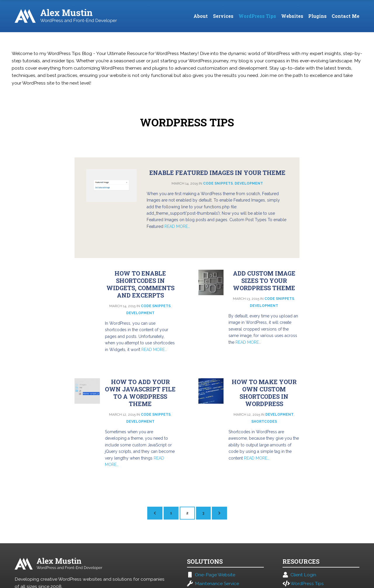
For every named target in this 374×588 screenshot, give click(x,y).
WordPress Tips (257, 16)
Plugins (317, 16)
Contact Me (346, 16)
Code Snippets (218, 183)
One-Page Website (215, 575)
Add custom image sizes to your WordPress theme (264, 281)
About (201, 16)
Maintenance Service (217, 584)
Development (249, 183)
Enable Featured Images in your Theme (217, 173)
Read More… (177, 226)
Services (223, 16)
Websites (292, 16)
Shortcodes (264, 422)
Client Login (303, 575)
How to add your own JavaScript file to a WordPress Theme (140, 393)
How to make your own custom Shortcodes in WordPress (264, 393)
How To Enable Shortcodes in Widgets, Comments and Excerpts (140, 284)
